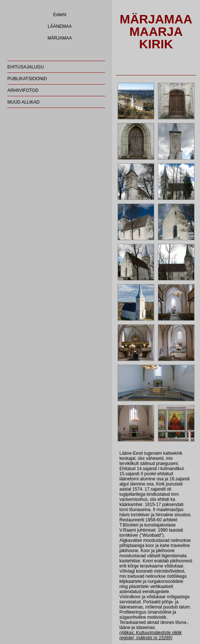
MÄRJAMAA (60, 38)
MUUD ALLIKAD (23, 102)
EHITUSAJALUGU (25, 67)
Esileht (60, 15)
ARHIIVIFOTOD (23, 90)
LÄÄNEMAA (60, 26)
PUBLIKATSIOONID (27, 79)
